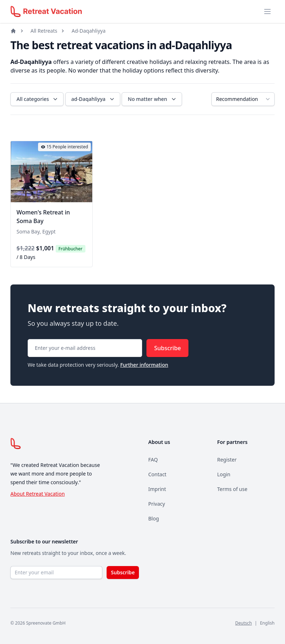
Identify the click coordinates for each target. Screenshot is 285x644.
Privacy (157, 504)
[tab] (32, 198)
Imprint (157, 489)
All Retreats (44, 31)
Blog (154, 518)
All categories (38, 99)
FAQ (153, 460)
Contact (157, 474)
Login (224, 474)
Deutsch (243, 623)
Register (227, 460)
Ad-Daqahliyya (88, 31)
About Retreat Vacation (38, 494)
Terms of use (232, 489)
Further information (144, 365)
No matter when (153, 99)
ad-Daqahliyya (94, 99)
